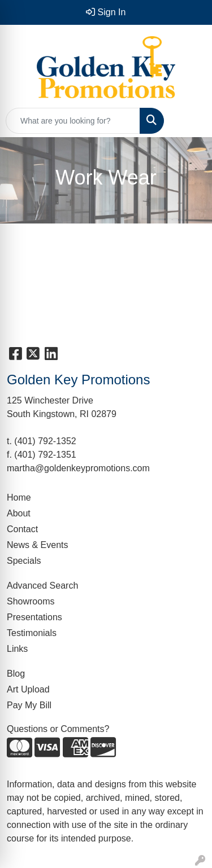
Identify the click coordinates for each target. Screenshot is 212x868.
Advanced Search (42, 586)
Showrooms (31, 601)
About (19, 513)
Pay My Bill (29, 705)
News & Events (37, 545)
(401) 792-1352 (45, 441)
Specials (24, 561)
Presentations (34, 617)
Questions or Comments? (58, 729)
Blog (16, 674)
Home (19, 497)
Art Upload (28, 689)
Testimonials (32, 633)
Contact (22, 529)
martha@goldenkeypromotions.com (78, 468)
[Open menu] (189, 121)
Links (17, 649)
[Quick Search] (73, 121)
